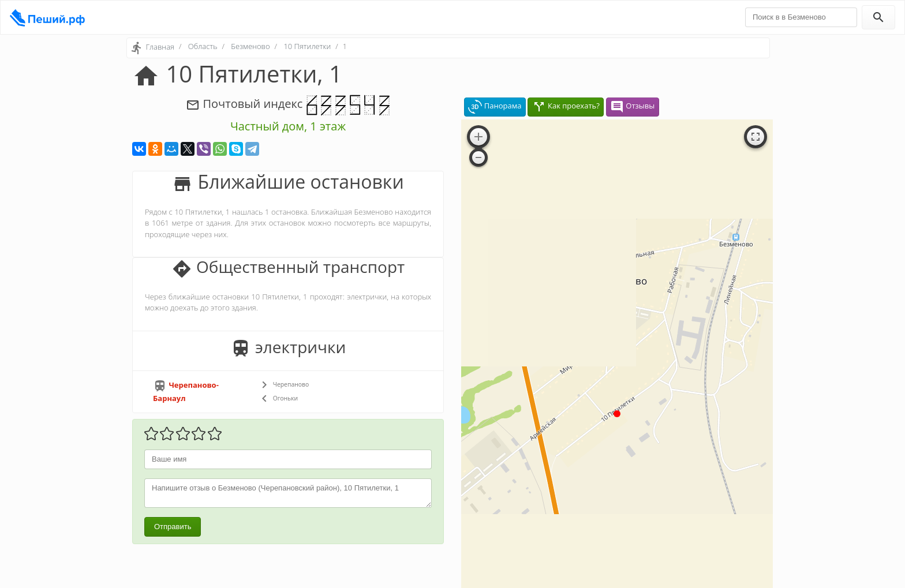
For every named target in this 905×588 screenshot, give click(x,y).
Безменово (250, 46)
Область (203, 46)
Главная (160, 47)
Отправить (173, 527)
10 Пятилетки (307, 46)
